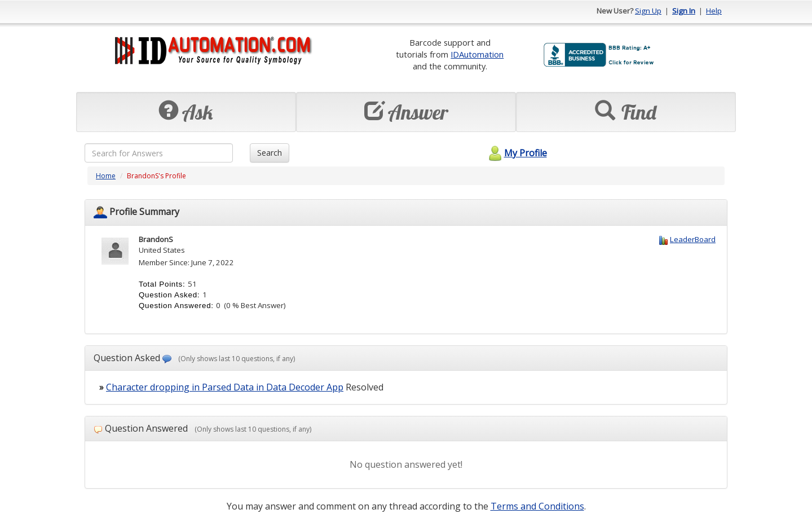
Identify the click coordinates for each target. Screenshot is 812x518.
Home (106, 176)
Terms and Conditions (537, 506)
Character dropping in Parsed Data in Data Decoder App (225, 387)
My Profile (516, 153)
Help (714, 11)
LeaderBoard (693, 239)
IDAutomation (477, 54)
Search (270, 153)
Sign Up (648, 11)
